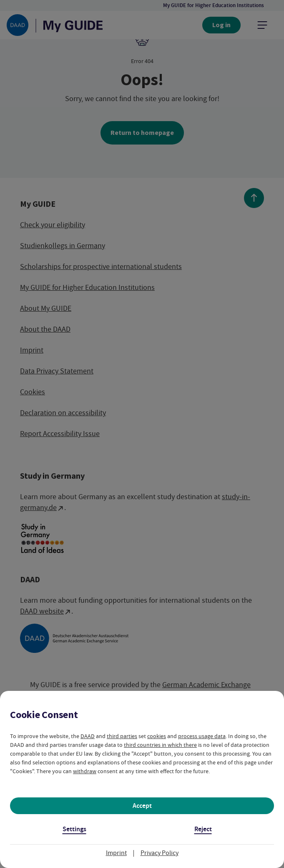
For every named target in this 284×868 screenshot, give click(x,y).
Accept (142, 806)
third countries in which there (160, 745)
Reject (203, 829)
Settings (74, 829)
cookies (157, 736)
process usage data (202, 736)
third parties (122, 736)
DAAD (88, 736)
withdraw (85, 771)
